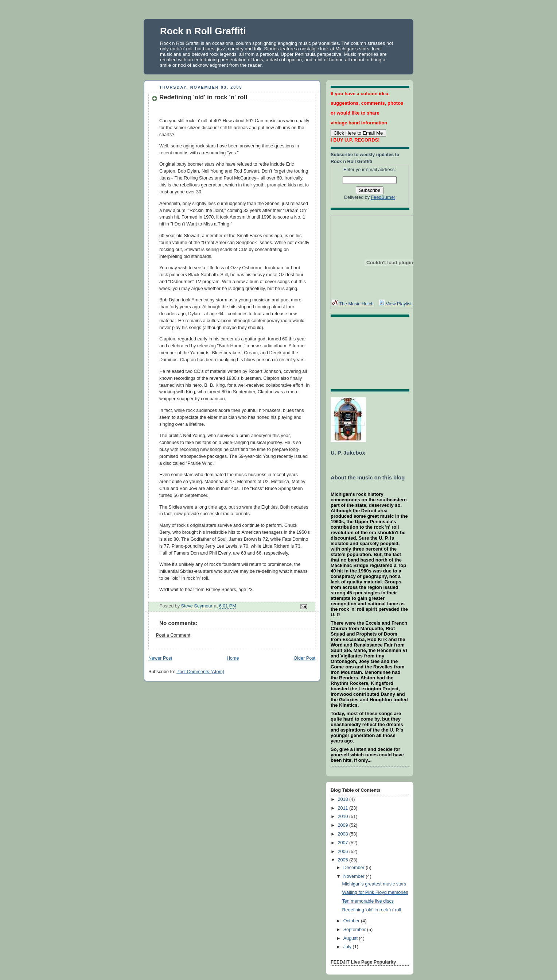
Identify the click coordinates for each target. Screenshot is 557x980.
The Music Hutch (353, 304)
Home (233, 658)
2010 (344, 817)
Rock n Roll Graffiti (203, 31)
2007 (344, 843)
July (348, 947)
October (352, 921)
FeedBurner (383, 197)
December (355, 868)
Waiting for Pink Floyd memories (375, 892)
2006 (344, 852)
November (355, 876)
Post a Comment (173, 635)
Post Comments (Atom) (200, 672)
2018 (344, 799)
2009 (344, 825)
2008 (344, 834)
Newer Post (160, 658)
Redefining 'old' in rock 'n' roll (372, 910)
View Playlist (395, 304)
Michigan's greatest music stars (374, 884)
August (351, 938)
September (355, 930)
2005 (344, 860)
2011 (344, 808)
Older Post (304, 658)
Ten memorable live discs (368, 901)
